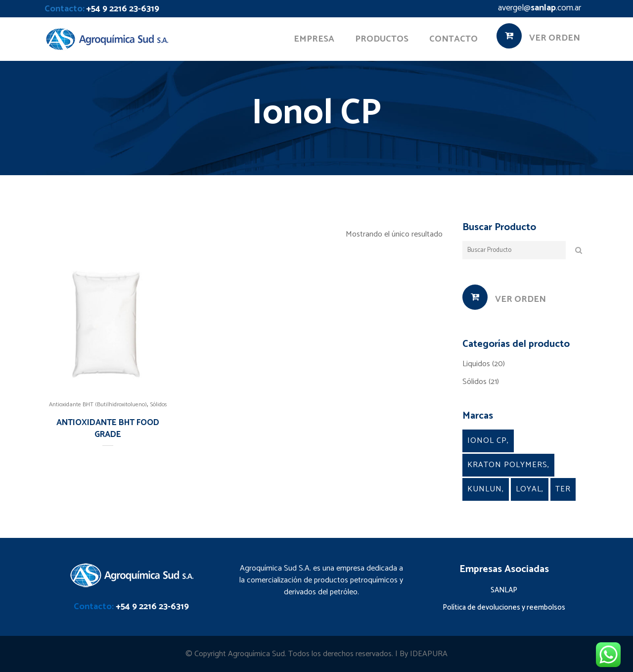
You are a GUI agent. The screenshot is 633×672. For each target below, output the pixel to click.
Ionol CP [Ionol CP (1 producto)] (487, 441)
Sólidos (159, 405)
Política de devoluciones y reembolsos (504, 607)
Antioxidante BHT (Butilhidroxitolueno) (98, 405)
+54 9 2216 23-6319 (123, 9)
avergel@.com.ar (540, 8)
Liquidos (476, 364)
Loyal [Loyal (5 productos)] (529, 489)
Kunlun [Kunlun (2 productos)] (485, 489)
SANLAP (504, 590)
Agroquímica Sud (256, 654)
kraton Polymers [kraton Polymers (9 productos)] (507, 465)
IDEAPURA (429, 654)
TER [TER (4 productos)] (563, 489)
